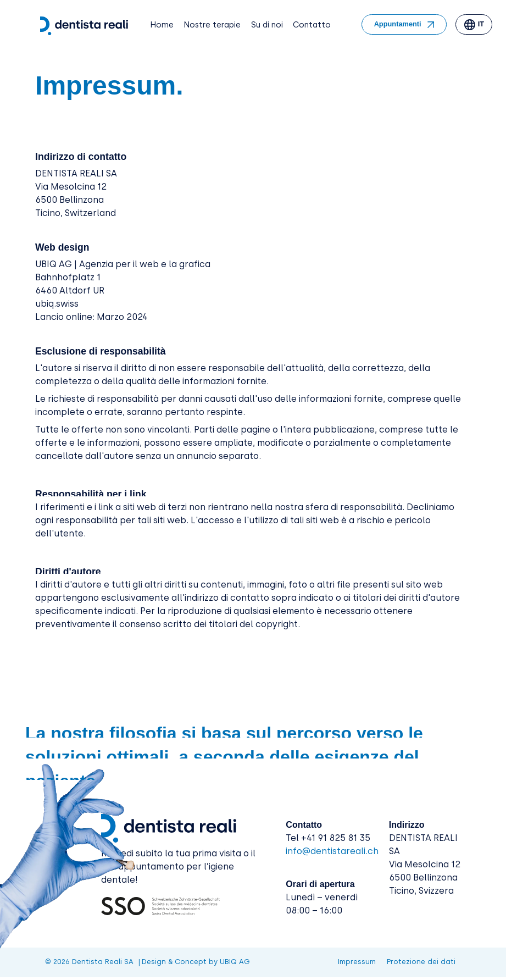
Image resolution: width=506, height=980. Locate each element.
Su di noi (267, 25)
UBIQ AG (235, 962)
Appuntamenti (398, 24)
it (481, 24)
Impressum (357, 962)
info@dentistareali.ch (332, 851)
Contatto (312, 25)
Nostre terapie (212, 25)
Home (162, 25)
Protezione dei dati (421, 962)
